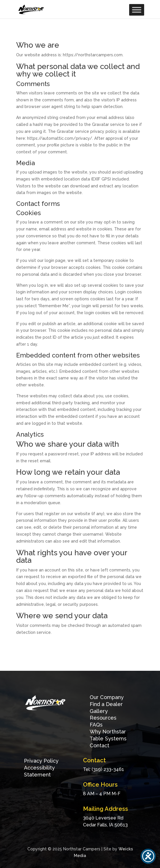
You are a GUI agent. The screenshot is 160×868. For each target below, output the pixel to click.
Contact (99, 745)
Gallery (99, 711)
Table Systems (108, 738)
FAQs (96, 725)
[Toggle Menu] (137, 10)
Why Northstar (108, 732)
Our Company (107, 697)
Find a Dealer (106, 704)
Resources (103, 718)
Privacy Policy (41, 761)
